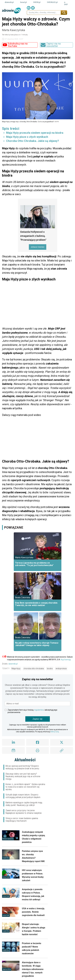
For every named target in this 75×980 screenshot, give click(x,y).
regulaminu (39, 710)
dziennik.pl (9, 2)
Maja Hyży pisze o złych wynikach (27, 137)
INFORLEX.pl (52, 2)
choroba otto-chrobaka (34, 669)
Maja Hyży (16, 669)
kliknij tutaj (55, 732)
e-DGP (66, 3)
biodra (50, 669)
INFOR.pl (37, 2)
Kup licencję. (66, 660)
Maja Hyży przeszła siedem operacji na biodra (35, 133)
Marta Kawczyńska (14, 30)
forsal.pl (23, 2)
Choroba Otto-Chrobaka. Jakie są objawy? (33, 141)
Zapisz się (37, 719)
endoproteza (61, 669)
